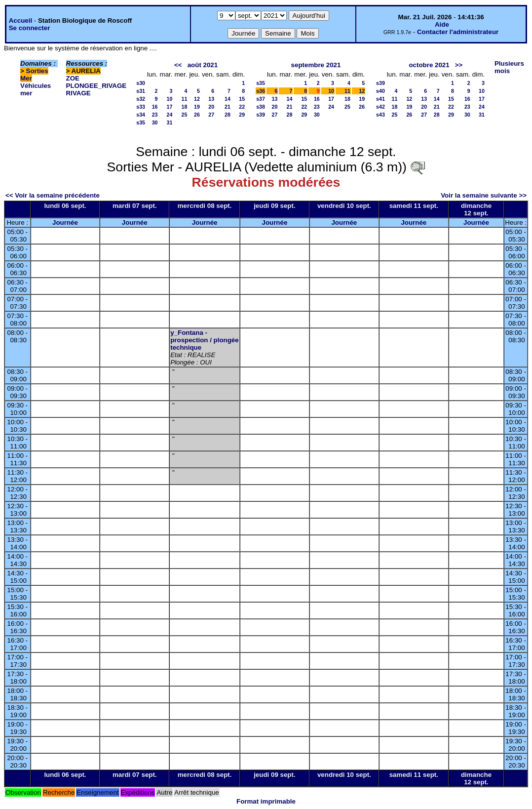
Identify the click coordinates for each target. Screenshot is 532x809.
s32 (141, 99)
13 (211, 99)
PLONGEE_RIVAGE (96, 86)
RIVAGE (78, 93)
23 (155, 115)
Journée (65, 222)
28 (228, 115)
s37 (261, 99)
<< (178, 65)
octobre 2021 (429, 65)
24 (170, 115)
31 (170, 122)
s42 (380, 107)
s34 (141, 115)
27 (211, 115)
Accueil (20, 20)
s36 (261, 91)
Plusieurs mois (509, 67)
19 (197, 107)
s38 (261, 107)
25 (185, 115)
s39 (261, 115)
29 (242, 115)
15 (242, 99)
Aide (442, 24)
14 (228, 99)
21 (228, 107)
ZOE (73, 78)
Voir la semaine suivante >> (484, 195)
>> (459, 65)
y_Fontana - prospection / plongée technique (204, 340)
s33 (141, 107)
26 (197, 115)
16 (155, 107)
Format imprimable (266, 801)
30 (155, 122)
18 (185, 107)
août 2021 (203, 65)
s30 (141, 83)
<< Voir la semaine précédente (53, 195)
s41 (380, 99)
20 (211, 107)
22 (242, 107)
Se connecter (30, 28)
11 (185, 99)
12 (197, 99)
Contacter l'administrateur (458, 32)
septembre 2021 (316, 65)
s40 (380, 91)
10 (170, 99)
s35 (141, 122)
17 (170, 107)
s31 (141, 91)
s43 (380, 115)
